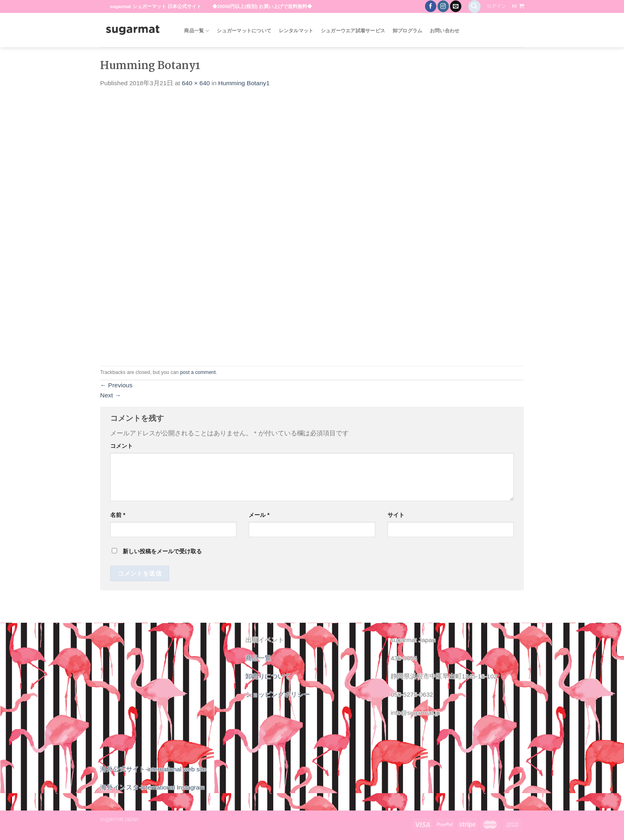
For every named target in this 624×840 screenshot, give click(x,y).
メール (259, 515)
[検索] (474, 6)
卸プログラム (408, 31)
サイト (396, 515)
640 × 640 (196, 83)
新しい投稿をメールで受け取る (162, 551)
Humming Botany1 (244, 83)
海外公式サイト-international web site (153, 769)
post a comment (198, 372)
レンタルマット (296, 31)
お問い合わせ (445, 31)
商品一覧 (197, 31)
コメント (121, 446)
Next (111, 395)
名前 (118, 515)
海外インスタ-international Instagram (152, 787)
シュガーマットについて (244, 31)
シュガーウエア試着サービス (353, 31)
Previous (116, 385)
